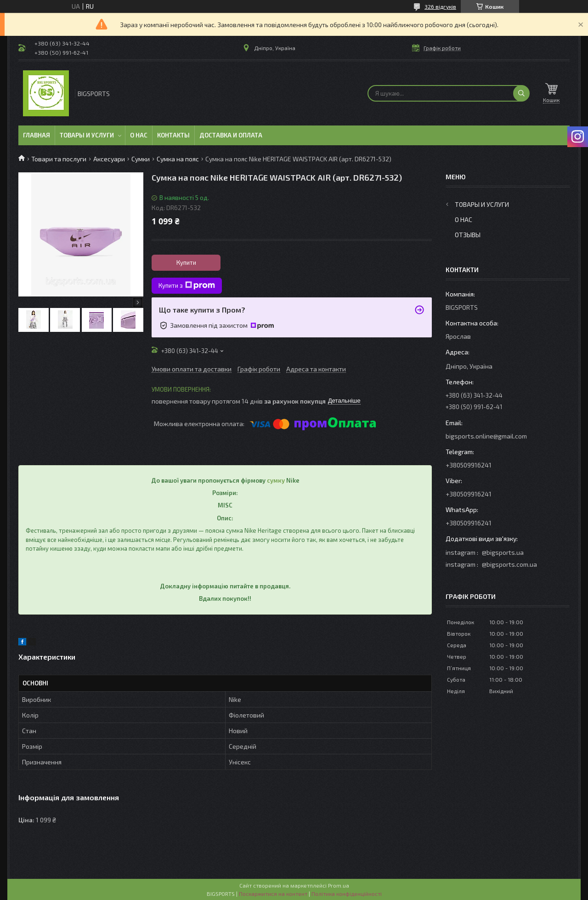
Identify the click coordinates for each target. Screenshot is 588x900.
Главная (37, 135)
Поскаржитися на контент (273, 894)
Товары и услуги (87, 135)
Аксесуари (109, 159)
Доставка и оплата (231, 135)
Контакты (173, 135)
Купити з (187, 285)
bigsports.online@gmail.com (486, 436)
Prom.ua (339, 885)
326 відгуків (440, 6)
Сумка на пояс (178, 159)
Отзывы (468, 235)
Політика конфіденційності (347, 894)
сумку (276, 480)
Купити (186, 262)
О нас (139, 135)
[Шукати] (521, 93)
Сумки (141, 159)
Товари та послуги (59, 159)
